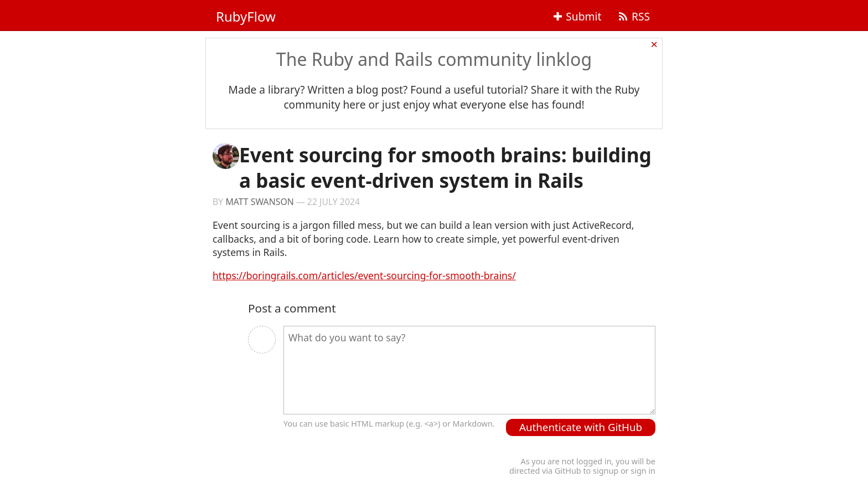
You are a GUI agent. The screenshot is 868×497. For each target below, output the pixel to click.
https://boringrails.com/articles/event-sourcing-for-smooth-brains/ (364, 275)
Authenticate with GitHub (581, 427)
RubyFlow (246, 16)
